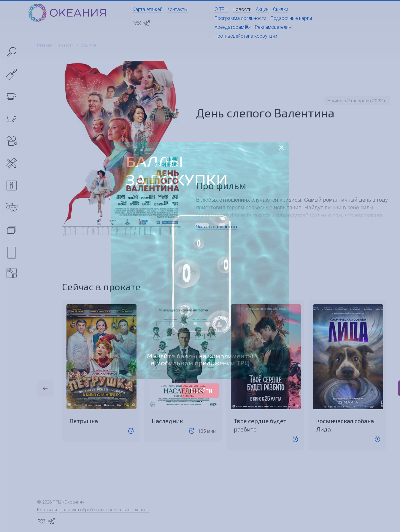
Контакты (177, 9)
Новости (242, 9)
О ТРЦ (221, 9)
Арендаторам (232, 27)
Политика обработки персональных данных (104, 510)
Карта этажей (147, 9)
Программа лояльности (240, 18)
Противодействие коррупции (246, 36)
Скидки (281, 9)
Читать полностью (216, 226)
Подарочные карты (291, 18)
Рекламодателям (273, 27)
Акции (262, 9)
